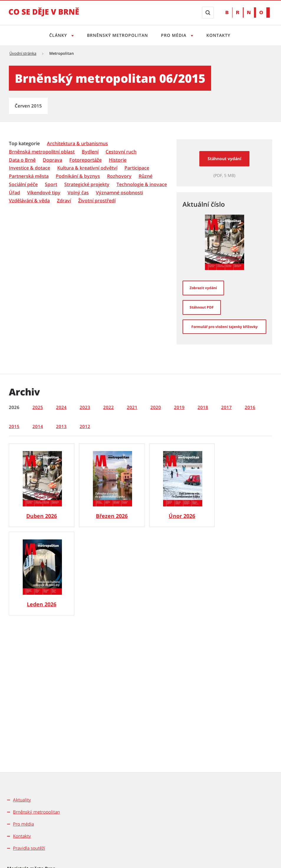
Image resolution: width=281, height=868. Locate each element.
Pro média (23, 824)
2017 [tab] (226, 407)
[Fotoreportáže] (86, 160)
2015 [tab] (14, 426)
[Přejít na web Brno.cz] (248, 13)
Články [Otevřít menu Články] (57, 35)
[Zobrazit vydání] (203, 288)
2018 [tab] (203, 407)
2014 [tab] (38, 426)
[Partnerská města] (29, 176)
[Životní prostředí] (97, 201)
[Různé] (146, 176)
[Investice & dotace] (29, 168)
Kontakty (220, 35)
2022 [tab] (109, 407)
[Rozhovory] (119, 176)
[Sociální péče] (23, 184)
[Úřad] (14, 193)
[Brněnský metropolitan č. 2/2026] (182, 485)
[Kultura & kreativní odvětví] (87, 168)
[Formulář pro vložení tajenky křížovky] (224, 327)
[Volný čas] (78, 193)
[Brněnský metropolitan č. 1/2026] (42, 574)
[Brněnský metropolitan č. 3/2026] (112, 485)
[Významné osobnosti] (119, 193)
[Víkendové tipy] (44, 193)
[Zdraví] (64, 201)
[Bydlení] (90, 152)
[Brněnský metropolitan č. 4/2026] (42, 485)
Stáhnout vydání (224, 159)
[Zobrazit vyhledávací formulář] (208, 13)
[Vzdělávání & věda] (29, 201)
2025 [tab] (38, 407)
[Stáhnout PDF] (202, 307)
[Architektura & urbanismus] (77, 144)
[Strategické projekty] (87, 184)
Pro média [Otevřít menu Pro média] (175, 35)
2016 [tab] (250, 407)
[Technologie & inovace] (142, 184)
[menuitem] (25, 143)
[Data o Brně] (22, 160)
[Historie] (118, 160)
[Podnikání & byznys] (78, 176)
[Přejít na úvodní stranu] (44, 16)
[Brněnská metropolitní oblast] (42, 152)
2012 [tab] (85, 426)
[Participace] (137, 168)
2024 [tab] (61, 407)
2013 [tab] (61, 426)
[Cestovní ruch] (121, 152)
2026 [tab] (14, 407)
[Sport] (51, 184)
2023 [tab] (85, 407)
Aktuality (22, 800)
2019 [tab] (179, 407)
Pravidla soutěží (29, 848)
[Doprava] (52, 160)
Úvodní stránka (23, 53)
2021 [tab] (132, 407)
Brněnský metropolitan (117, 35)
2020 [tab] (156, 407)
